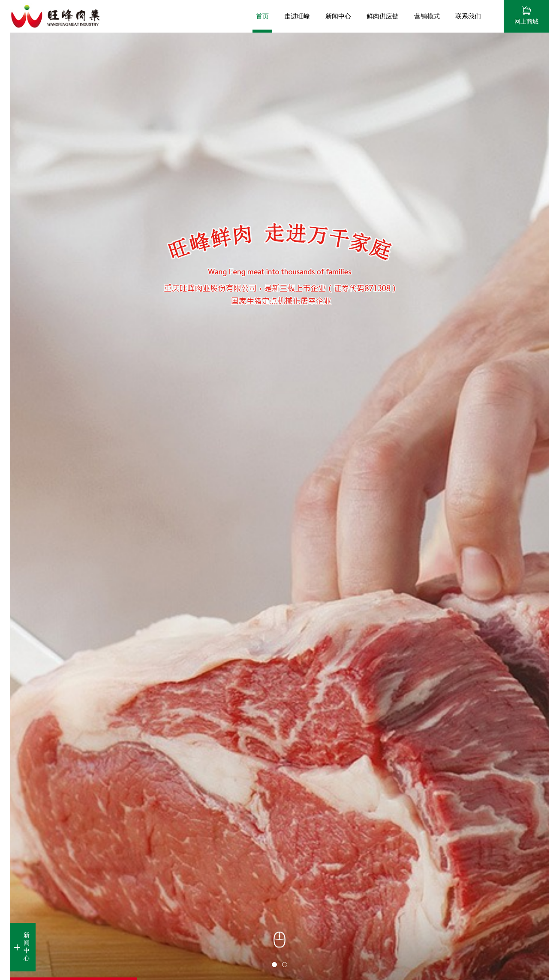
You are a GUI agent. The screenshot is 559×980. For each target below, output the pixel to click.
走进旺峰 (297, 16)
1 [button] (274, 965)
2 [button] (285, 965)
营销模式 (427, 16)
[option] (279, 506)
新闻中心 (338, 16)
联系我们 (468, 16)
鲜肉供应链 (383, 16)
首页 (262, 16)
